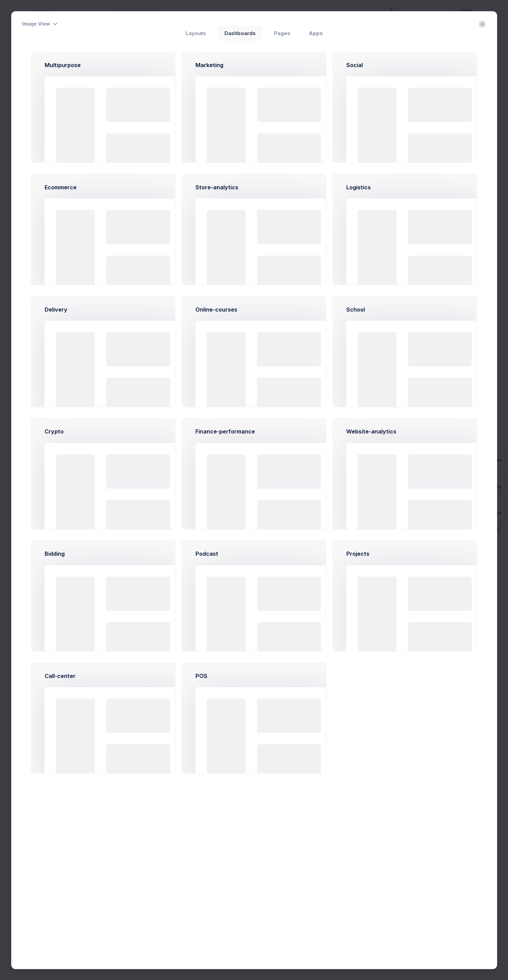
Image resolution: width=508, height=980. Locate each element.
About (423, 967)
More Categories (55, 279)
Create (462, 51)
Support (442, 967)
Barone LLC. (163, 412)
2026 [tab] (144, 188)
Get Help (493, 481)
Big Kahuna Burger (157, 514)
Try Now (160, 712)
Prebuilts (493, 454)
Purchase (465, 967)
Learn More (193, 712)
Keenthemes (153, 967)
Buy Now (493, 508)
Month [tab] (167, 188)
